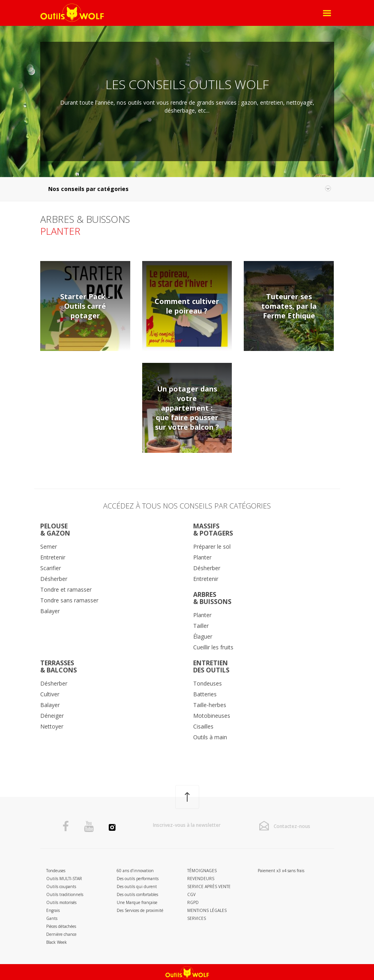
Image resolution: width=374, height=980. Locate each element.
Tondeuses (208, 683)
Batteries (205, 694)
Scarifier (51, 568)
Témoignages (202, 871)
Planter (202, 557)
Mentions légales (207, 910)
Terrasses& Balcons (59, 666)
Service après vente (209, 886)
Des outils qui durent (137, 886)
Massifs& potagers (213, 530)
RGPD (193, 902)
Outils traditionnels (65, 894)
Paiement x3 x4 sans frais (281, 871)
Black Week (57, 942)
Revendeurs (201, 879)
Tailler (201, 626)
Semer (49, 547)
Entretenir (53, 557)
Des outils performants (138, 879)
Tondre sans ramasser (69, 600)
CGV (191, 894)
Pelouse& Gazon (55, 530)
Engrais (53, 910)
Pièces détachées (61, 926)
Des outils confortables (137, 894)
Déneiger (52, 716)
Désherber (54, 579)
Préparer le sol (212, 547)
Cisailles (203, 726)
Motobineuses (212, 716)
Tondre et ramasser (66, 589)
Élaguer (203, 636)
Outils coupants (61, 886)
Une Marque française (137, 902)
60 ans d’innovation (135, 871)
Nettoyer (52, 726)
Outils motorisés (61, 902)
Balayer (50, 611)
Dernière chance (61, 934)
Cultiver (50, 694)
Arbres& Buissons (212, 598)
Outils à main (210, 737)
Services (197, 918)
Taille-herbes (210, 705)
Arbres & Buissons (85, 219)
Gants (52, 918)
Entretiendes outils (211, 666)
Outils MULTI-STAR (64, 879)
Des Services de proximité (140, 910)
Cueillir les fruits (213, 647)
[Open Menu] (327, 13)
